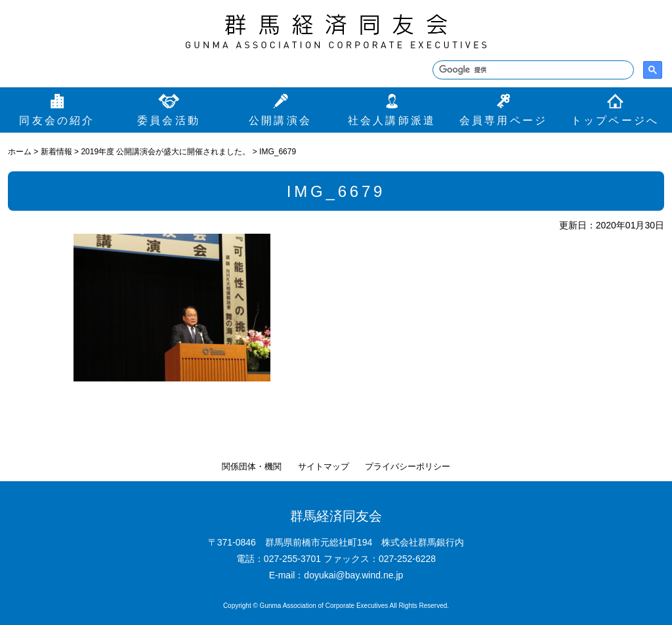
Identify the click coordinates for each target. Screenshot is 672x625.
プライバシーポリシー (408, 466)
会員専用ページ (503, 120)
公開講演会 (280, 120)
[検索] (532, 70)
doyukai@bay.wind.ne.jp (353, 575)
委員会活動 (169, 120)
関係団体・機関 (252, 466)
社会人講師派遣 (392, 120)
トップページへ (615, 120)
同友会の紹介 (57, 120)
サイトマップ (324, 466)
